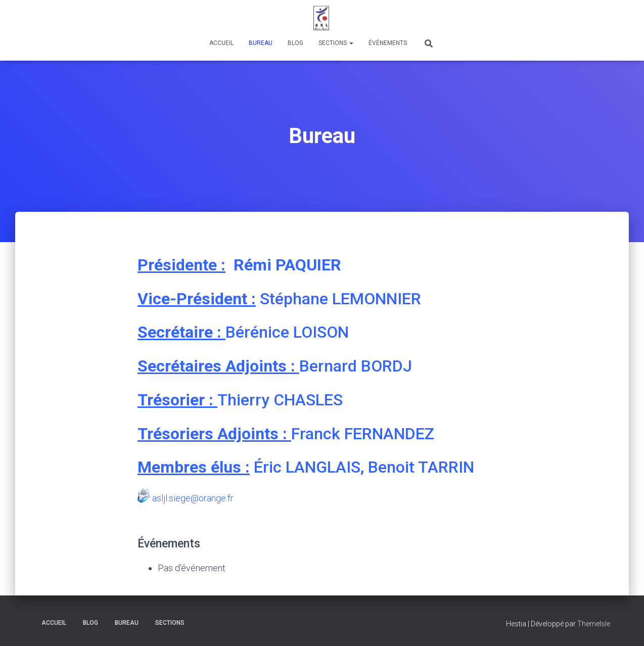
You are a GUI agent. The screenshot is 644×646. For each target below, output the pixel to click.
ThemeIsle (594, 624)
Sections (336, 43)
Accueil (221, 43)
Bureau (261, 43)
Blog (295, 43)
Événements (388, 43)
